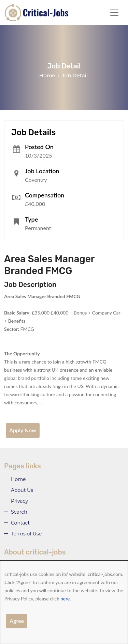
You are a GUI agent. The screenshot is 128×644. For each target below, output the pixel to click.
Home (47, 75)
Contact (20, 523)
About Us (22, 490)
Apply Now (23, 430)
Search (19, 512)
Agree (17, 621)
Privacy (19, 501)
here (65, 599)
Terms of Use (26, 534)
